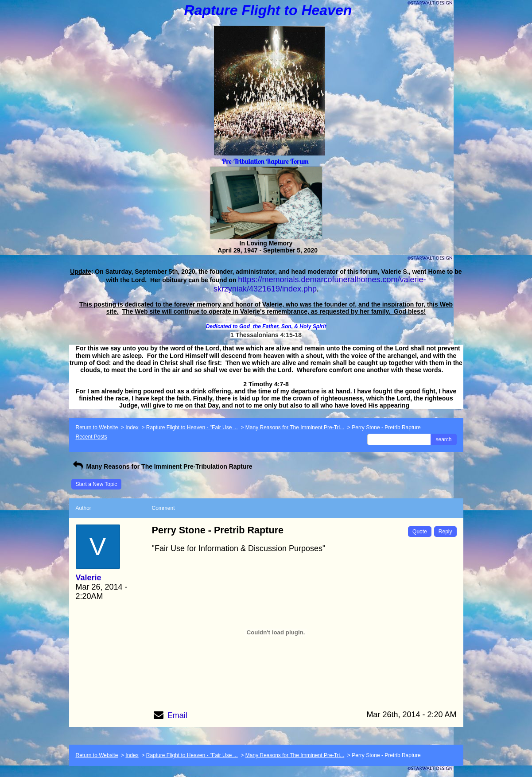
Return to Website (97, 427)
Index (132, 427)
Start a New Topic (97, 484)
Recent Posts (91, 437)
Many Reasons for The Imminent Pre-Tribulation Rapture (162, 466)
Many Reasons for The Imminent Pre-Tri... (295, 427)
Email (177, 715)
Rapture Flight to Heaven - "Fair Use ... (192, 427)
